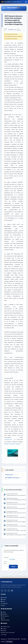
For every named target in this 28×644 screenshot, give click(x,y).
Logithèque (4, 603)
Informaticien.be (4, 639)
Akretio (3, 612)
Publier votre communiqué (8, 633)
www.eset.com (8, 440)
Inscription (12, 559)
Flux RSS (4, 634)
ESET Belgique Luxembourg (12, 478)
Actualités (4, 598)
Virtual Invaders (9, 475)
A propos (4, 629)
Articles (3, 600)
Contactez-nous (5, 627)
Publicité (4, 631)
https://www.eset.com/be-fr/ (13, 444)
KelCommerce (5, 616)
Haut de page (9, 642)
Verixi (3, 618)
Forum (3, 602)
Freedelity (4, 614)
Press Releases (19, 30)
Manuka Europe (5, 620)
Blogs (3, 605)
